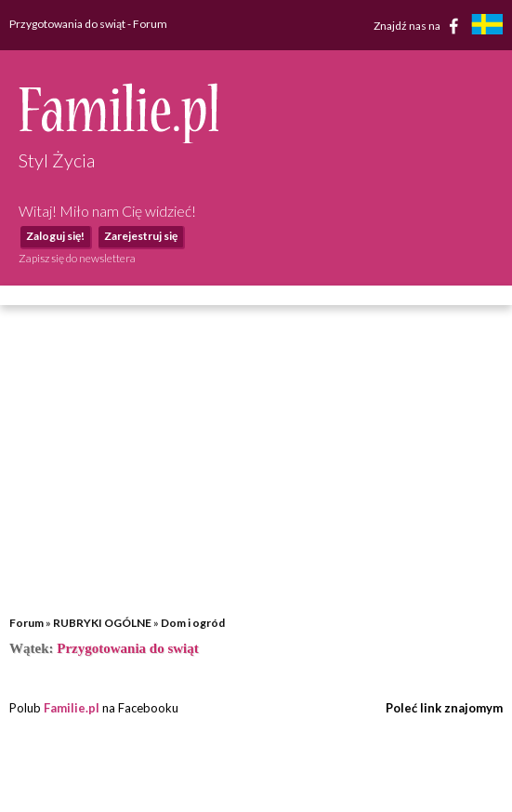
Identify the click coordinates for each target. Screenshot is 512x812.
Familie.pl (72, 708)
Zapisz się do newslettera (77, 258)
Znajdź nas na (420, 26)
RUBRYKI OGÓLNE (102, 623)
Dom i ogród (193, 623)
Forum (26, 623)
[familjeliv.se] (487, 27)
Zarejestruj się (141, 236)
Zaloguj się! (55, 236)
